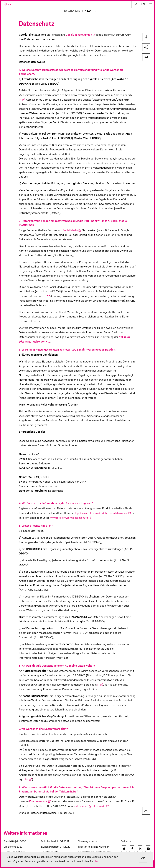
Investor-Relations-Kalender (93, 847)
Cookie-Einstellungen (79, 35)
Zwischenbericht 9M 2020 (56, 847)
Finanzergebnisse (87, 842)
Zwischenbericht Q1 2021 (55, 842)
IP (20, 100)
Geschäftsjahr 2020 (15, 842)
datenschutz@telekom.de (90, 806)
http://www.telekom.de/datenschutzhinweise (101, 513)
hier (26, 780)
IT (98, 685)
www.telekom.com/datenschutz (69, 518)
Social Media (70, 230)
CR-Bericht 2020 (13, 847)
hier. (99, 862)
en (143, 4)
